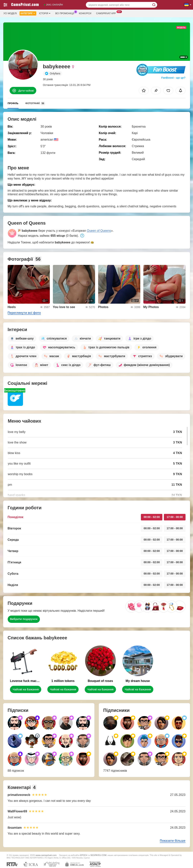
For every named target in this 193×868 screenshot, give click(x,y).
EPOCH (84, 855)
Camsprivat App (107, 13)
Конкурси (85, 13)
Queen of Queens (99, 231)
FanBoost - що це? (173, 78)
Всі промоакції (66, 13)
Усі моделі (10, 13)
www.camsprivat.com (46, 855)
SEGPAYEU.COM (98, 855)
